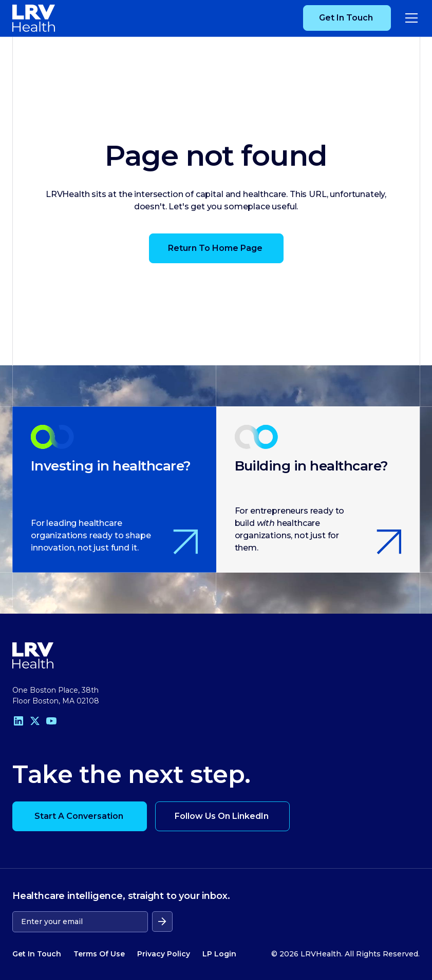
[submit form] (162, 922)
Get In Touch (37, 954)
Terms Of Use (99, 954)
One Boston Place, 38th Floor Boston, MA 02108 (56, 695)
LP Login (219, 954)
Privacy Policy (164, 954)
